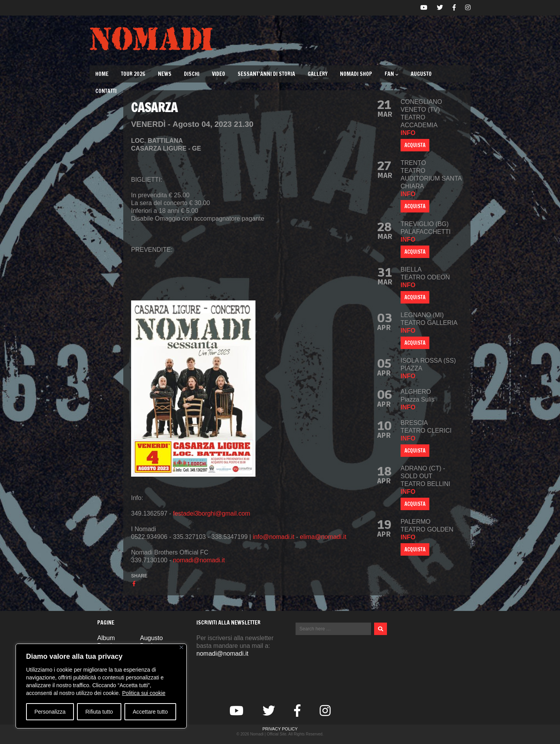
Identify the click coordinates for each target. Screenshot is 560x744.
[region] (101, 686)
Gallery (318, 74)
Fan (391, 74)
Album (106, 638)
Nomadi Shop (356, 74)
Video (219, 74)
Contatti (106, 91)
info (408, 133)
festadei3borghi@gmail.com (212, 513)
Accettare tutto (150, 712)
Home (102, 74)
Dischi (192, 74)
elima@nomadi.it (323, 537)
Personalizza (50, 712)
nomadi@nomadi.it (199, 560)
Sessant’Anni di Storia (266, 74)
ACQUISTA (415, 145)
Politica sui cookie (144, 693)
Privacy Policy (280, 729)
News (165, 74)
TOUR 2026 (133, 74)
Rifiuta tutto (99, 712)
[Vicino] (181, 647)
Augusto (421, 74)
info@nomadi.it (274, 537)
